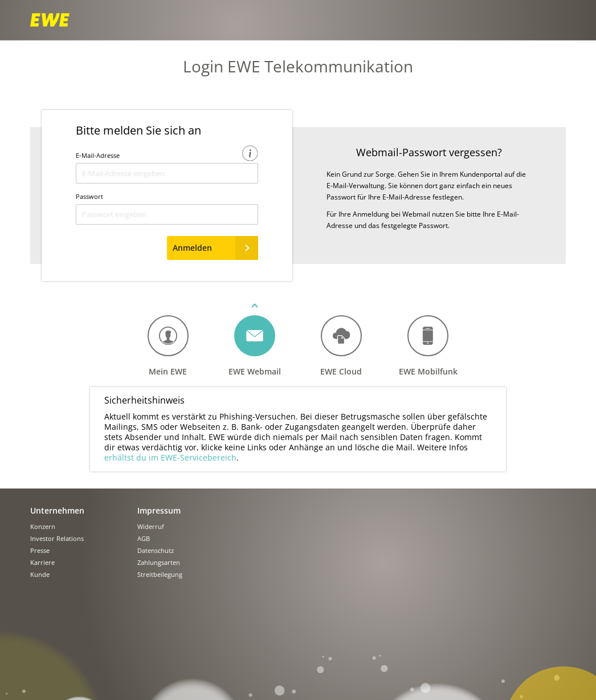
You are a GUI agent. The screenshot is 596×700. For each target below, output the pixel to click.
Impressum (159, 510)
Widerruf (151, 527)
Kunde (40, 575)
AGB (144, 539)
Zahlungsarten (159, 563)
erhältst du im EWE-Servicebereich (170, 457)
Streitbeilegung (160, 575)
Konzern (43, 527)
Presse (40, 551)
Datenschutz (156, 551)
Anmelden (215, 248)
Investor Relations (57, 539)
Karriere (42, 563)
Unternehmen (57, 510)
